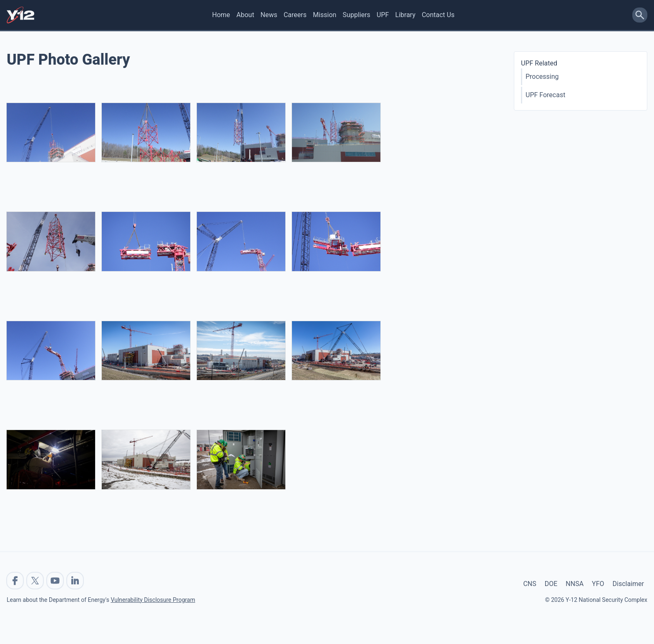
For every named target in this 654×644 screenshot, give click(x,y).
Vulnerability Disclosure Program (153, 600)
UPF (383, 15)
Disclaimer (628, 584)
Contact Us (438, 15)
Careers (295, 15)
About (245, 15)
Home (221, 15)
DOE (551, 584)
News (269, 15)
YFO (598, 584)
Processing (542, 77)
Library (405, 15)
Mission (324, 15)
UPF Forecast (545, 95)
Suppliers (357, 15)
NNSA (575, 584)
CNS (529, 584)
